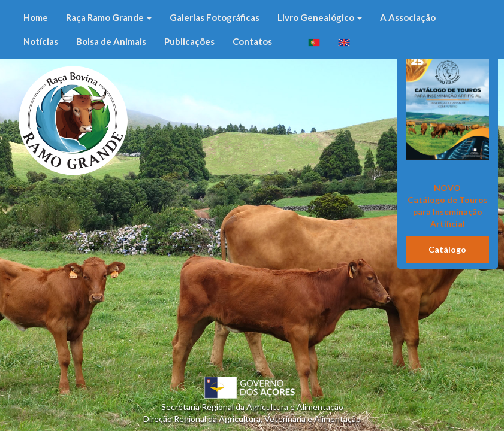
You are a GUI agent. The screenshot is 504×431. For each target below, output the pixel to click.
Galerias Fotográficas (215, 17)
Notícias (41, 41)
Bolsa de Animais (111, 41)
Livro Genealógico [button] (320, 17)
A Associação (408, 17)
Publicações (189, 41)
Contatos (252, 41)
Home (36, 17)
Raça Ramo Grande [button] (109, 17)
